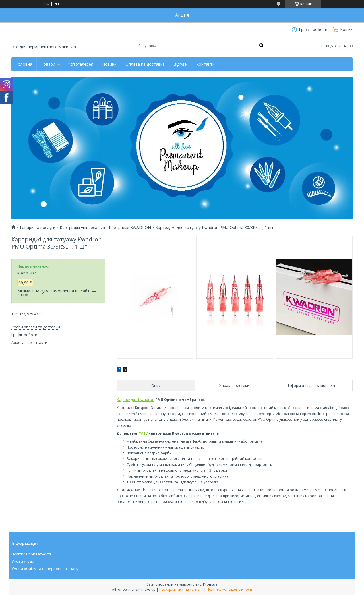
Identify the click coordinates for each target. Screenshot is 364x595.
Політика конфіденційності (229, 589)
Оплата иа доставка (145, 64)
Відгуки (180, 64)
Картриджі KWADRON (130, 228)
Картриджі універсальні (82, 228)
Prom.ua (210, 584)
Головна (24, 64)
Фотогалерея (80, 64)
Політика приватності (31, 554)
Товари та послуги (37, 228)
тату (143, 433)
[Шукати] (261, 46)
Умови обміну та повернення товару (45, 569)
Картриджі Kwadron (136, 399)
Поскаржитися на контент (181, 589)
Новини (109, 64)
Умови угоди (23, 561)
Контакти (205, 64)
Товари (48, 64)
